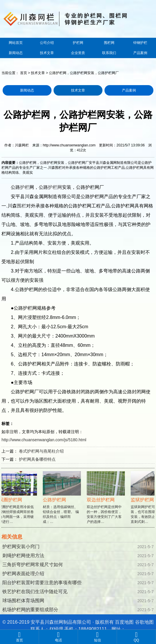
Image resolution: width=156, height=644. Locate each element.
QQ (136, 637)
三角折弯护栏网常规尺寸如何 (33, 565)
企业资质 (78, 53)
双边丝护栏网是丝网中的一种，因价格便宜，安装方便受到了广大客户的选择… (106, 502)
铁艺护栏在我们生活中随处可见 (35, 592)
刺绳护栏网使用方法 (23, 556)
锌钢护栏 (140, 43)
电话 (58, 637)
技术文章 (47, 53)
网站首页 (16, 43)
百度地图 (124, 622)
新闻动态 (16, 53)
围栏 (22, 206)
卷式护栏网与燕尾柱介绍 (41, 451)
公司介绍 (47, 43)
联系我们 (109, 53)
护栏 (25, 187)
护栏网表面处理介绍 (23, 574)
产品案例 (140, 53)
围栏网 (109, 43)
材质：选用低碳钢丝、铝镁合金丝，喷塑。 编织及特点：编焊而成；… (62, 502)
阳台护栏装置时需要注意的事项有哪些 (42, 583)
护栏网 (78, 43)
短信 (97, 637)
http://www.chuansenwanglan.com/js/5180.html (44, 440)
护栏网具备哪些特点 (37, 459)
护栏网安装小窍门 (21, 547)
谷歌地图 (144, 622)
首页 (24, 73)
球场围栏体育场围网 (23, 601)
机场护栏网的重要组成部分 (30, 610)
